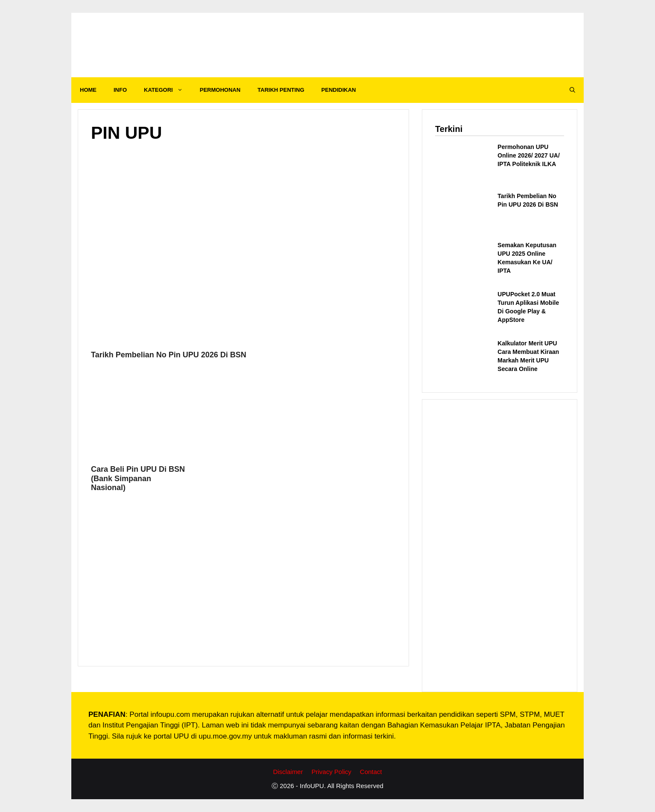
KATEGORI (168, 90)
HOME (88, 90)
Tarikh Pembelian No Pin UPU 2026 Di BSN (169, 355)
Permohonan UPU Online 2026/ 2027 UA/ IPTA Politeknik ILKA (529, 155)
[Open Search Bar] (572, 90)
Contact (371, 772)
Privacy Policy (331, 772)
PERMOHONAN (220, 90)
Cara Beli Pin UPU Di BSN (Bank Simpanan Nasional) (138, 478)
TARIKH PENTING (281, 90)
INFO (120, 90)
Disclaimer (288, 772)
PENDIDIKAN (339, 90)
